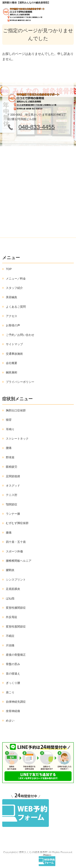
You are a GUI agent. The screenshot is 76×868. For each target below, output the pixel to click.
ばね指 (10, 598)
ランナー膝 (13, 514)
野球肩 (10, 457)
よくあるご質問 (16, 307)
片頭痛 (10, 645)
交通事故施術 (14, 354)
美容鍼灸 (12, 297)
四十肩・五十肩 (16, 542)
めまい (10, 721)
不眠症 (10, 636)
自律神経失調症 (16, 702)
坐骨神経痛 (13, 711)
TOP (9, 269)
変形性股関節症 (16, 627)
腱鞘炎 (10, 570)
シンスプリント (16, 580)
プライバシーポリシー (20, 382)
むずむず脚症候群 (17, 523)
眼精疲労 (12, 467)
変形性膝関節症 (16, 608)
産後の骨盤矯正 (16, 655)
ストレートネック (17, 439)
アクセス (12, 316)
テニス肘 (12, 495)
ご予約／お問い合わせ (20, 335)
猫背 (9, 420)
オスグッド (13, 486)
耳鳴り (10, 429)
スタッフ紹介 (14, 288)
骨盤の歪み (13, 664)
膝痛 (9, 533)
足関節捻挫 (13, 476)
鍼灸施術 (12, 372)
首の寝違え (13, 674)
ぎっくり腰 (13, 683)
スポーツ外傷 (14, 551)
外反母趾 (12, 617)
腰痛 (9, 448)
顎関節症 (12, 504)
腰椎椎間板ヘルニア (19, 561)
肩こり (10, 692)
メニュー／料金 (16, 279)
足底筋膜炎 (13, 589)
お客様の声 (13, 325)
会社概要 (12, 363)
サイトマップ (14, 344)
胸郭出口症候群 (16, 410)
